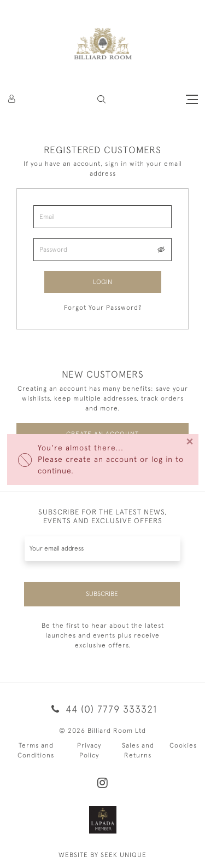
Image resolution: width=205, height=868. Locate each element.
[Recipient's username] (102, 549)
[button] (101, 99)
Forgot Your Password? (103, 308)
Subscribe (102, 594)
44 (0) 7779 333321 (102, 709)
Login (102, 282)
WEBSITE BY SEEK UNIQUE (102, 855)
